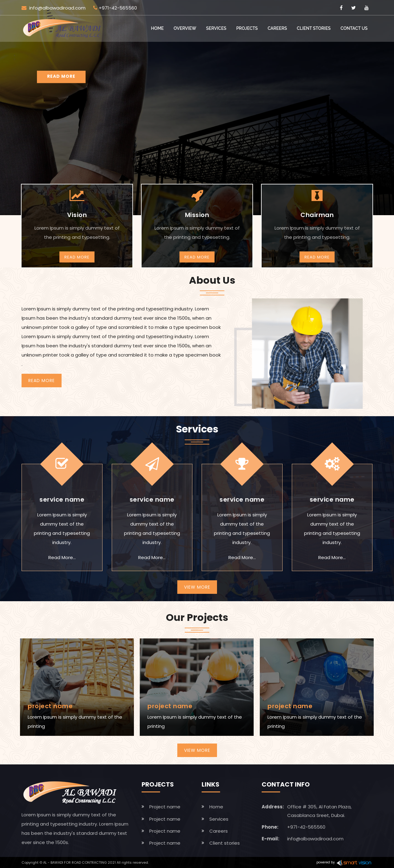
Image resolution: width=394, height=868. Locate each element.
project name (50, 706)
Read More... (62, 557)
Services (216, 28)
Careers (277, 28)
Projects (247, 28)
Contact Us (354, 28)
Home (158, 28)
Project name (165, 807)
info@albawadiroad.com (54, 8)
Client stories (314, 28)
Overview (185, 28)
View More (197, 587)
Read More (77, 257)
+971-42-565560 (115, 8)
